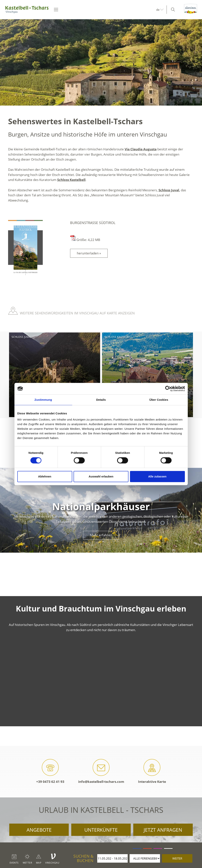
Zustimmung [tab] (43, 400)
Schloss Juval (21, 337)
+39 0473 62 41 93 (50, 771)
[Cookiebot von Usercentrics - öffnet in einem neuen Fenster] (168, 389)
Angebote (39, 830)
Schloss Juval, (169, 190)
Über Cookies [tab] (159, 400)
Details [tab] (101, 400)
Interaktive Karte (152, 771)
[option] (101, 62)
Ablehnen (45, 476)
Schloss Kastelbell (71, 180)
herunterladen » (89, 253)
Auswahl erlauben (101, 476)
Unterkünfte (101, 830)
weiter (177, 858)
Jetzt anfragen (163, 830)
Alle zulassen (157, 476)
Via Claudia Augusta (141, 149)
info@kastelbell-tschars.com (101, 771)
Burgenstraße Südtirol (93, 223)
